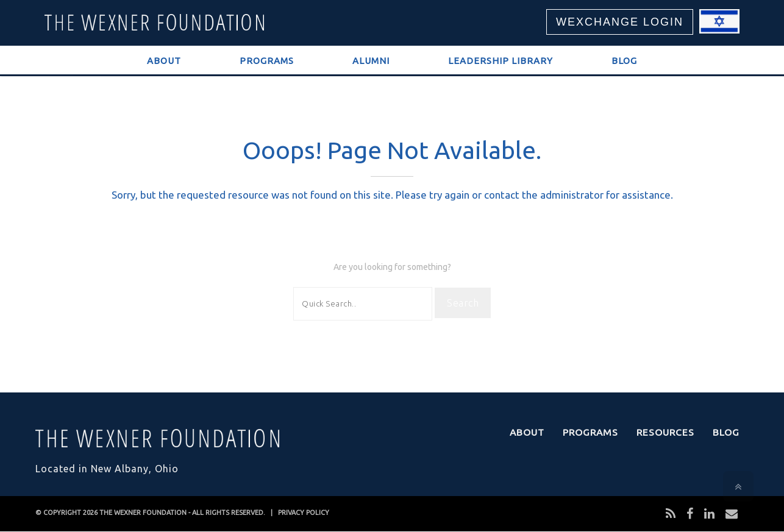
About (164, 61)
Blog (624, 61)
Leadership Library (501, 61)
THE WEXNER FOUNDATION (143, 512)
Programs (267, 61)
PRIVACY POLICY (304, 512)
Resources (665, 432)
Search (463, 303)
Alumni (371, 61)
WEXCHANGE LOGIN (620, 22)
